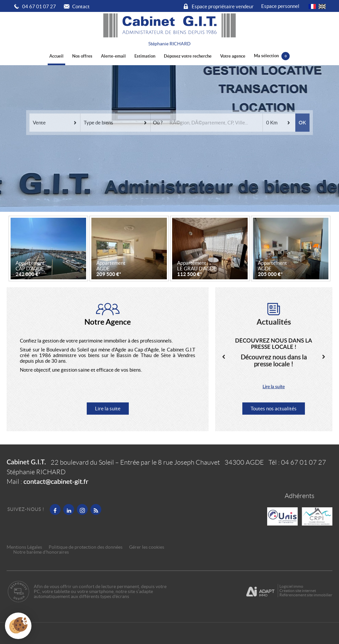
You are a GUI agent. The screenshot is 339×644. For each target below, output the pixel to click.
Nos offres (82, 56)
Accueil (56, 56)
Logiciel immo (291, 586)
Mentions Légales (24, 547)
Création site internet (298, 591)
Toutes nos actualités (274, 409)
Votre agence (233, 56)
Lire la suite (108, 409)
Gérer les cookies (147, 547)
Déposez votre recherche (188, 56)
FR (312, 6)
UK (322, 6)
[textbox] (214, 111)
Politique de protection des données (86, 547)
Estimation (145, 56)
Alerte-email (113, 56)
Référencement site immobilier (306, 595)
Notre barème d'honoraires (42, 552)
